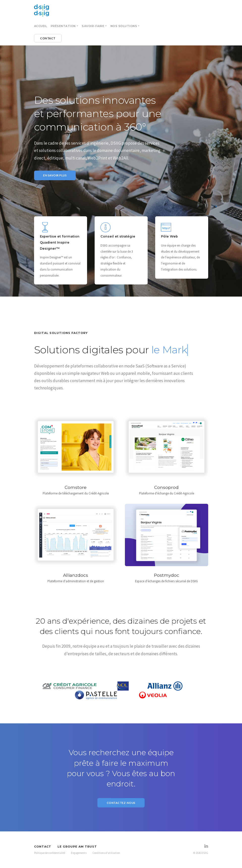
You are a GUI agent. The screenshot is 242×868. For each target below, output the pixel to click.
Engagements (79, 853)
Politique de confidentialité (50, 853)
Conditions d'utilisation (106, 853)
